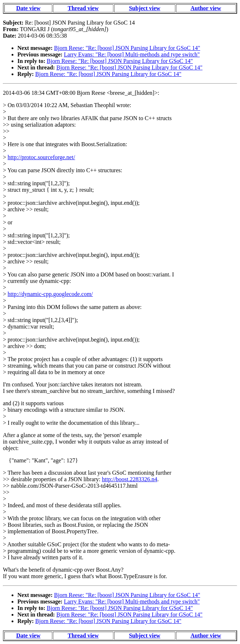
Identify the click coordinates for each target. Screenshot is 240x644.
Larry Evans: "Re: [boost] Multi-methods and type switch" (132, 54)
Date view (28, 8)
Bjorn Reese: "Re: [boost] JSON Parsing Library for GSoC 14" (127, 48)
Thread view (83, 8)
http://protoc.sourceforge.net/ (41, 157)
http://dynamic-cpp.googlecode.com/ (50, 294)
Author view (206, 8)
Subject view (145, 8)
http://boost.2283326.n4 (130, 479)
